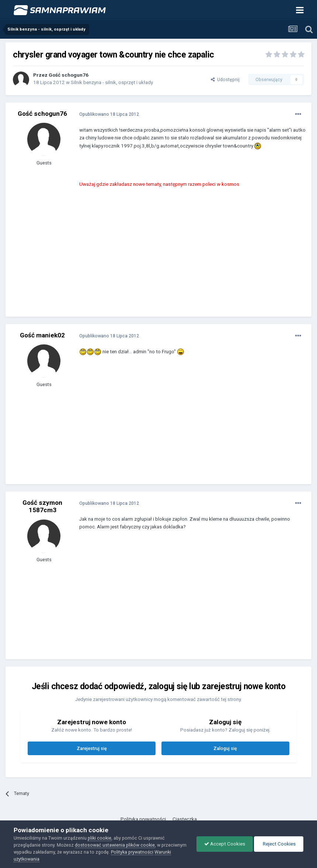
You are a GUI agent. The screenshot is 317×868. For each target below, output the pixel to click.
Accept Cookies (225, 844)
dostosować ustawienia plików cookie (115, 845)
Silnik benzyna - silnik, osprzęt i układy (112, 82)
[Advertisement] (166, 258)
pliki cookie (100, 838)
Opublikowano (109, 114)
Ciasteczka (185, 819)
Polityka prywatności (143, 819)
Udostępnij (225, 79)
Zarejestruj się (92, 748)
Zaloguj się (225, 748)
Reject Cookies (279, 844)
